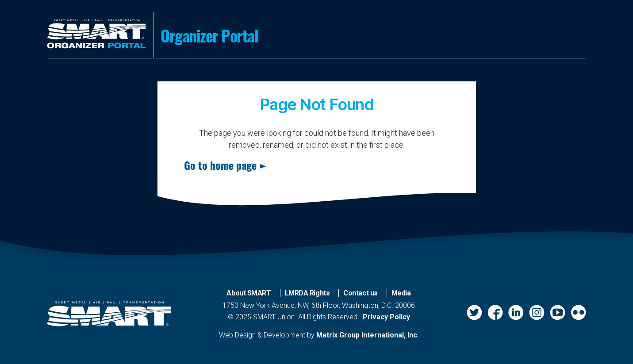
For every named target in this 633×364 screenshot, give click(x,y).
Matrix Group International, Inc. (368, 335)
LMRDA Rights (307, 293)
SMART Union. (275, 317)
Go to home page (220, 165)
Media (401, 293)
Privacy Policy (386, 317)
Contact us (361, 293)
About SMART (249, 293)
